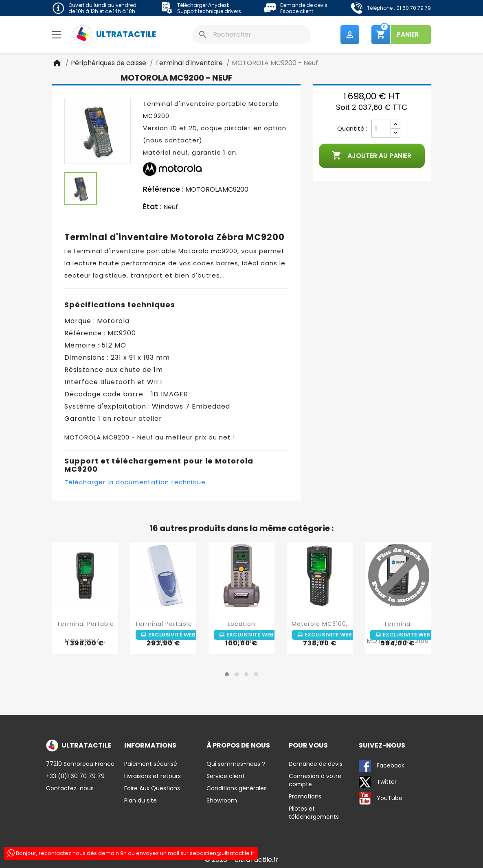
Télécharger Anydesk (203, 5)
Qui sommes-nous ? (236, 764)
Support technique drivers (209, 11)
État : (152, 207)
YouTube (381, 798)
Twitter (378, 782)
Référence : (163, 190)
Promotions (305, 796)
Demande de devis (304, 5)
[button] (227, 674)
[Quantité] (381, 129)
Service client (226, 776)
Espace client (297, 11)
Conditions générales (237, 788)
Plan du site (141, 800)
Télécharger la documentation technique (135, 482)
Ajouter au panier (372, 156)
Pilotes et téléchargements (314, 813)
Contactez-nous (70, 788)
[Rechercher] (252, 35)
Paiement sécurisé (151, 764)
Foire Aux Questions (152, 788)
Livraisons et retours (153, 776)
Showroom (222, 800)
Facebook (382, 766)
